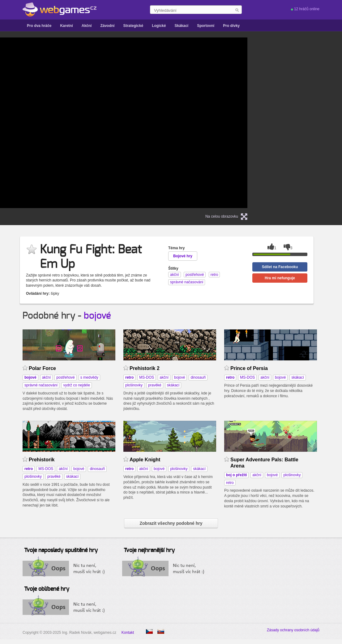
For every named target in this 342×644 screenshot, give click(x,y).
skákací (173, 385)
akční (47, 377)
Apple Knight (145, 460)
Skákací (181, 26)
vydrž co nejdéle (77, 385)
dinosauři (198, 377)
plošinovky (134, 385)
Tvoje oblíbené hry (47, 589)
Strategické (133, 26)
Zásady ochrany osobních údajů (293, 630)
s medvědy (89, 377)
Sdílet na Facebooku (280, 267)
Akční (87, 26)
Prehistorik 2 (145, 368)
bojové (97, 316)
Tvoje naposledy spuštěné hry (61, 550)
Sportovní (206, 26)
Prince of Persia (249, 368)
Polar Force (42, 368)
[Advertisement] (307, 123)
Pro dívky (231, 26)
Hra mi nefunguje (280, 278)
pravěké (155, 385)
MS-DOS (147, 377)
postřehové (65, 377)
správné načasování (41, 385)
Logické (159, 26)
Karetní (66, 26)
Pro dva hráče (39, 26)
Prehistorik (42, 460)
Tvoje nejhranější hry (149, 550)
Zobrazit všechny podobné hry (171, 523)
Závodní (107, 26)
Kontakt (128, 633)
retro (230, 483)
